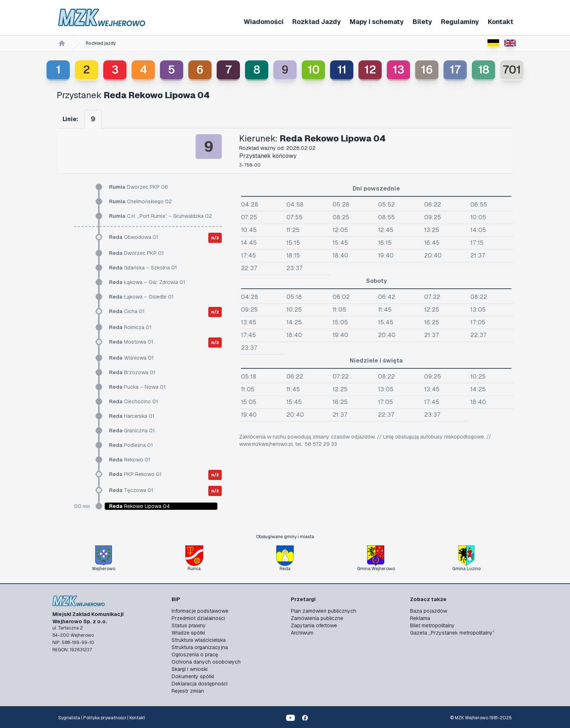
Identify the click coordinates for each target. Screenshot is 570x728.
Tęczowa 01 (131, 490)
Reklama (420, 618)
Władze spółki (188, 633)
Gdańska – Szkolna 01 (143, 268)
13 (398, 70)
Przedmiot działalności (198, 618)
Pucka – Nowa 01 (137, 387)
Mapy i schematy (377, 22)
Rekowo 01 (130, 460)
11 (342, 70)
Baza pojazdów (429, 611)
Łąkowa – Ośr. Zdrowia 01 (147, 282)
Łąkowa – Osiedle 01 (141, 297)
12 (370, 70)
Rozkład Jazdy (317, 22)
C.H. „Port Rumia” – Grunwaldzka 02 (160, 216)
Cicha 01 (127, 311)
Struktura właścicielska (199, 640)
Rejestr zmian (188, 691)
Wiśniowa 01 (131, 358)
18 (484, 70)
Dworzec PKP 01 (137, 253)
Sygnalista (69, 718)
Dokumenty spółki (193, 676)
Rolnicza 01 (130, 327)
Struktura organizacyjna (200, 647)
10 (314, 70)
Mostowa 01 (131, 342)
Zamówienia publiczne (317, 618)
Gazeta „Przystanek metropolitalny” (452, 633)
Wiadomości (264, 22)
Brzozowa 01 (132, 372)
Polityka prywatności (105, 718)
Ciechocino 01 (134, 401)
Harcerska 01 (132, 416)
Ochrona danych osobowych (206, 662)
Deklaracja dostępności (200, 684)
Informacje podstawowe (200, 611)
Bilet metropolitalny (432, 625)
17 (455, 70)
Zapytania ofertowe (314, 625)
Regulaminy (460, 22)
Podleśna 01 (131, 445)
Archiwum (302, 633)
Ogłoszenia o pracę (195, 655)
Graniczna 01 (132, 431)
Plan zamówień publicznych (324, 611)
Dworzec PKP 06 (139, 187)
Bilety (422, 22)
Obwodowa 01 (134, 237)
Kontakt (501, 22)
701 (512, 70)
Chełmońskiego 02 (141, 201)
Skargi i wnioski (190, 669)
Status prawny (189, 625)
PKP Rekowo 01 (135, 474)
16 (427, 70)
